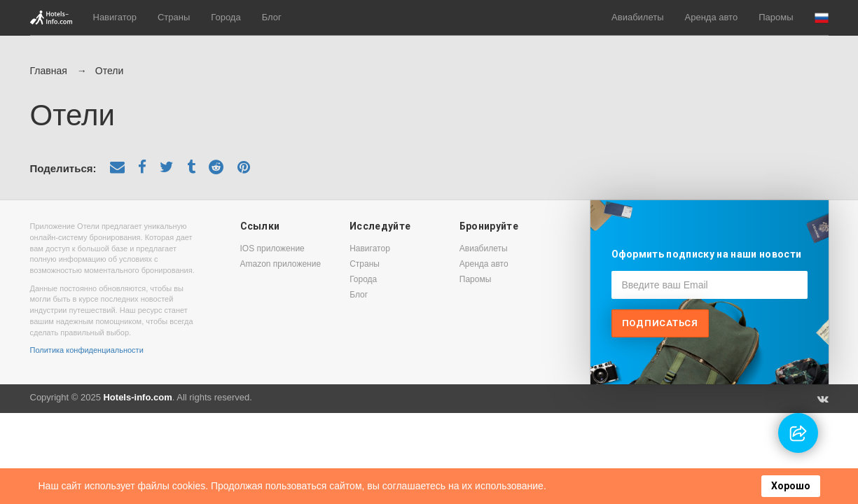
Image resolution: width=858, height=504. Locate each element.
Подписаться (660, 323)
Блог (272, 17)
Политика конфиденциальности (87, 350)
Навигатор (115, 17)
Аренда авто (712, 17)
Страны (174, 17)
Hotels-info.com (137, 397)
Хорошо (791, 486)
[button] (822, 18)
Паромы (776, 17)
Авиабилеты (637, 17)
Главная (49, 71)
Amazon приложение (281, 264)
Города (226, 17)
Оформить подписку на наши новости (707, 254)
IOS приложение (272, 248)
